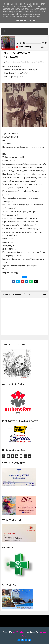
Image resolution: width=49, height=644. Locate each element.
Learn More (21, 20)
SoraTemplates (19, 632)
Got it (32, 20)
